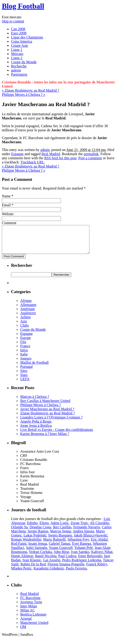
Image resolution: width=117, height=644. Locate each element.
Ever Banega (82, 549)
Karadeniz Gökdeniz (49, 574)
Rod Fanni (19, 549)
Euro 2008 (19, 33)
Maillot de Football (34, 368)
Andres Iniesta (83, 537)
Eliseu (44, 528)
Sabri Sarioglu (37, 553)
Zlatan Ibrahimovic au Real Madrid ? (31, 90)
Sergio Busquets (60, 541)
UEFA (25, 384)
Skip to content (13, 21)
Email (6, 205)
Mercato (17, 54)
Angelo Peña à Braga (36, 427)
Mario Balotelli (54, 545)
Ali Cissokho (100, 528)
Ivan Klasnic (32, 566)
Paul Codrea (67, 561)
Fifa (23, 347)
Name (6, 196)
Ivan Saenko (80, 557)
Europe (26, 343)
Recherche (19, 66)
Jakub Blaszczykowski (90, 541)
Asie (24, 327)
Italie (24, 360)
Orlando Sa (19, 533)
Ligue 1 (17, 50)
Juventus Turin (31, 607)
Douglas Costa (40, 533)
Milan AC (28, 616)
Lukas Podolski (35, 541)
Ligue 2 (17, 58)
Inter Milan (29, 612)
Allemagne (28, 310)
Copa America (22, 41)
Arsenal (26, 624)
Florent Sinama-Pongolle (66, 570)
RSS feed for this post (60, 158)
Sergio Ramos (38, 537)
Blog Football (23, 6)
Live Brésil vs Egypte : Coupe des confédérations (57, 435)
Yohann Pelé (84, 553)
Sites (24, 376)
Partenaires (19, 74)
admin (45, 150)
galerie (16, 70)
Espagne (17, 154)
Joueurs (26, 364)
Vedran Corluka (40, 557)
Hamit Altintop (22, 561)
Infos (24, 356)
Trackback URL (32, 162)
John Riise (61, 557)
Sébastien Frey (78, 545)
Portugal (26, 372)
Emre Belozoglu (90, 561)
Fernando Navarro (87, 533)
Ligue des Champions (27, 37)
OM (23, 632)
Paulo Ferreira (76, 574)
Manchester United (34, 628)
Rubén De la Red (33, 570)
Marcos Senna (61, 537)
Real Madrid (51, 154)
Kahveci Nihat (102, 557)
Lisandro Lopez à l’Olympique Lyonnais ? (51, 423)
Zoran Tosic (79, 528)
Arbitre (26, 323)
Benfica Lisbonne (33, 620)
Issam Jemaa (38, 549)
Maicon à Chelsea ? (35, 402)
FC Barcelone (30, 603)
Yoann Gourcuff (61, 553)
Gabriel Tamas (59, 549)
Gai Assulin (52, 566)
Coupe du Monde (24, 62)
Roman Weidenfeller (26, 545)
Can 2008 (18, 29)
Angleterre (28, 318)
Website (8, 214)
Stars (24, 380)
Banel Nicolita (46, 561)
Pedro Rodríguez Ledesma (82, 566)
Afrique (26, 306)
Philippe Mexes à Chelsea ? (24, 95)
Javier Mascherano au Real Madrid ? (47, 414)
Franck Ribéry (97, 570)
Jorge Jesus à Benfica (36, 431)
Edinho (32, 528)
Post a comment (90, 158)
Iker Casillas (62, 533)
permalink (91, 154)
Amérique (28, 314)
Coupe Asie (20, 45)
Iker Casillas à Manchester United (45, 406)
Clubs (24, 331)
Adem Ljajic (60, 528)
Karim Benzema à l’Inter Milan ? (45, 439)
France (25, 351)
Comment (9, 223)
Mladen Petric (21, 574)
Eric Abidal (99, 545)
